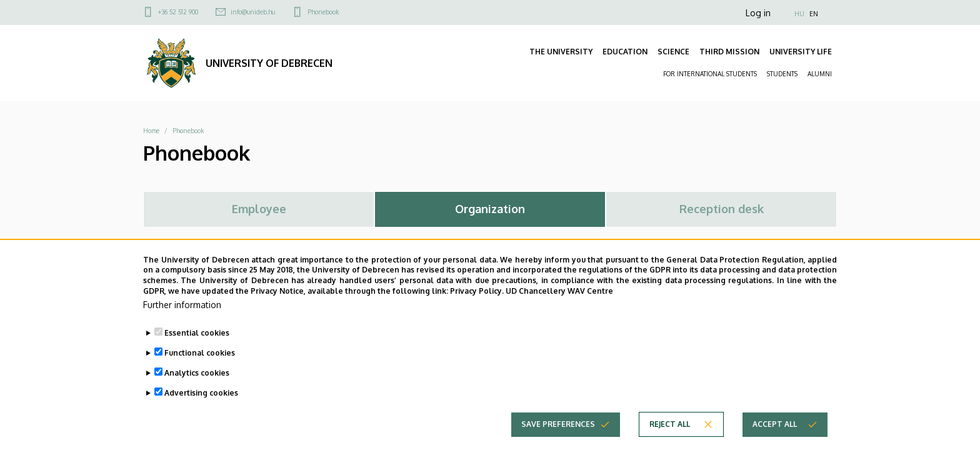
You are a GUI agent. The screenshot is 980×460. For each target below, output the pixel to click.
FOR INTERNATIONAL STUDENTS (710, 74)
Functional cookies (200, 367)
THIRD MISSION (729, 52)
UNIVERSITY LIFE (801, 52)
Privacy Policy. (477, 305)
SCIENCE (673, 52)
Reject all (670, 438)
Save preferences (558, 438)
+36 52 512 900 (178, 12)
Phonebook (323, 12)
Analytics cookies (197, 387)
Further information (182, 318)
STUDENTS (782, 74)
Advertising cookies (201, 407)
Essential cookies (197, 347)
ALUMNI (820, 74)
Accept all (775, 438)
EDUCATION (625, 52)
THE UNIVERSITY (561, 52)
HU (799, 14)
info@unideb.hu (253, 12)
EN (814, 14)
